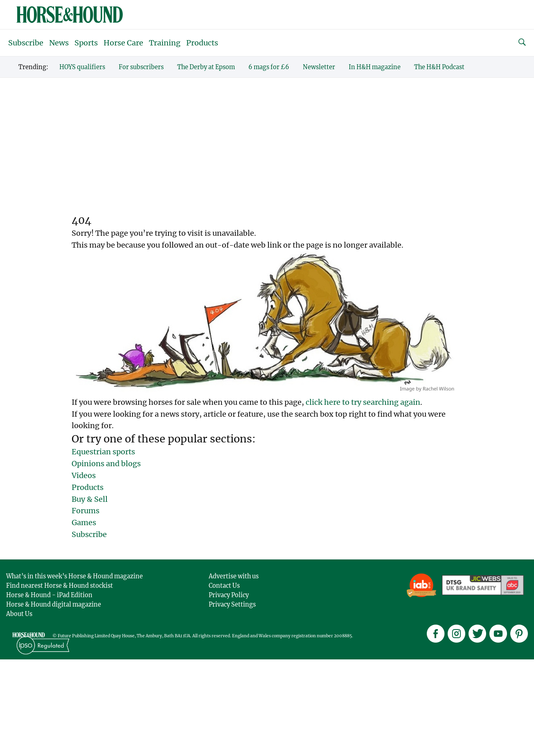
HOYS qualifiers (82, 67)
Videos (84, 475)
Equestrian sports (103, 452)
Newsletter (319, 67)
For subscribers (141, 67)
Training (165, 43)
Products (202, 43)
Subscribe (26, 43)
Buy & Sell (90, 499)
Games (84, 522)
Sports (86, 43)
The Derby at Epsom (206, 67)
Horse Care (123, 43)
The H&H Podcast (439, 67)
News (59, 43)
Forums (86, 511)
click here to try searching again (363, 402)
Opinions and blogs (106, 464)
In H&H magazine (375, 67)
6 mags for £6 (269, 67)
